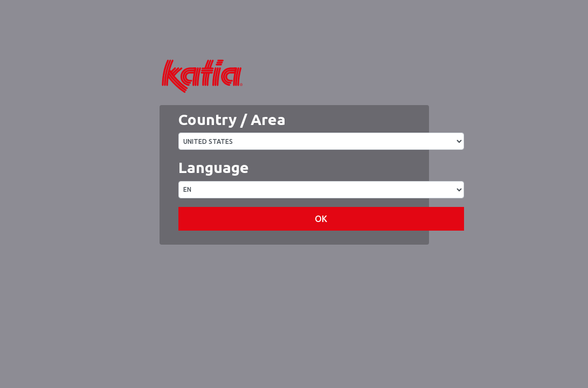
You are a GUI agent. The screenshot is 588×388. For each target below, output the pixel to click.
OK (338, 251)
